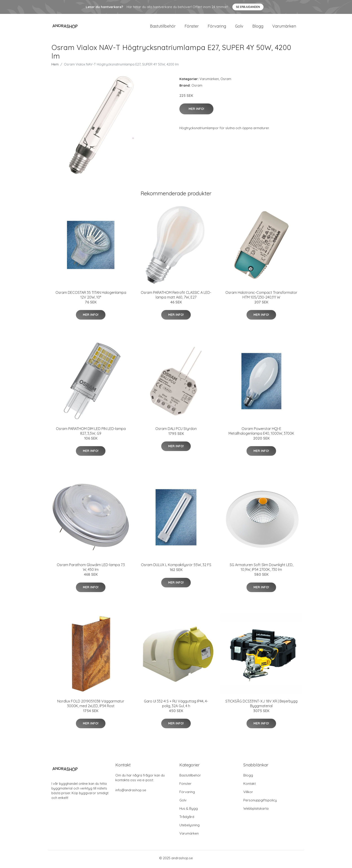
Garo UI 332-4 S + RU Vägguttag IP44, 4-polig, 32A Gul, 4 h (176, 706)
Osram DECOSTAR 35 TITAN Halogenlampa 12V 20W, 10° (91, 297)
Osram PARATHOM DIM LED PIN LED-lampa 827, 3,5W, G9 (91, 433)
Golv (239, 27)
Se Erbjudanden (248, 7)
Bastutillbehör (163, 27)
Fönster (192, 27)
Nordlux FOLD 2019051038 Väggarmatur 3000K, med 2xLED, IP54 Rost (91, 706)
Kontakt (250, 786)
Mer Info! (196, 111)
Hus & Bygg (189, 811)
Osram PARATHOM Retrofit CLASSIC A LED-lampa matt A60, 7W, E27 (176, 297)
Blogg (258, 27)
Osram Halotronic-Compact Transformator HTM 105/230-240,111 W (261, 297)
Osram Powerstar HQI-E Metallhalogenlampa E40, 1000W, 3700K (261, 433)
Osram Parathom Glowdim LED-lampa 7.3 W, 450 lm (91, 570)
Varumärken (284, 27)
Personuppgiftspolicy (260, 802)
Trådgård (187, 819)
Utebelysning (189, 827)
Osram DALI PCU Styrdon (176, 431)
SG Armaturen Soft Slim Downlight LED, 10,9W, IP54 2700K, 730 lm (261, 570)
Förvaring (217, 27)
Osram (226, 81)
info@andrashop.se (131, 792)
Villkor (248, 794)
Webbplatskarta (256, 811)
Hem (55, 67)
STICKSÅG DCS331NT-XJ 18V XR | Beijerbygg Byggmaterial (261, 706)
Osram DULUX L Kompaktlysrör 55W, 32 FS (176, 567)
